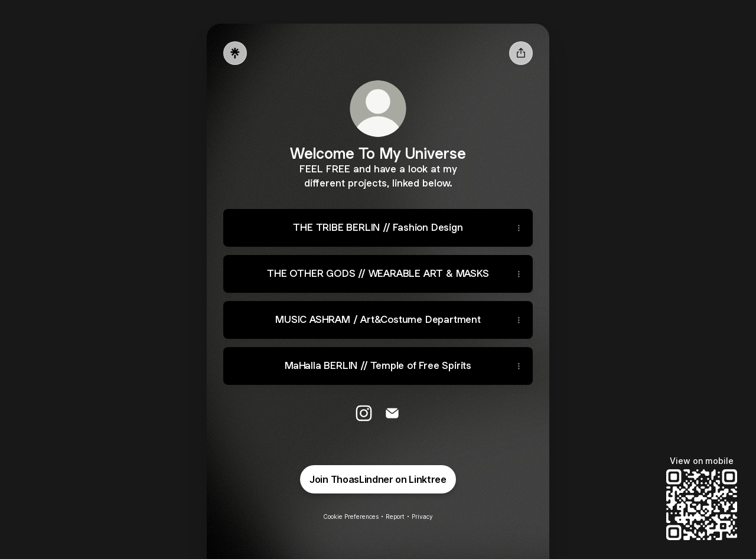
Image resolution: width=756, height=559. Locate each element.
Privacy (422, 516)
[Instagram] (364, 413)
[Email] (392, 413)
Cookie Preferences (351, 516)
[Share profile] (521, 53)
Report (395, 516)
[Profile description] (378, 175)
